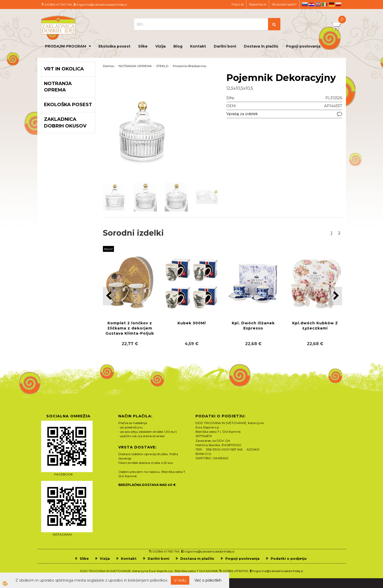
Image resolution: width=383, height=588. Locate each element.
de (332, 4)
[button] (336, 296)
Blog (178, 46)
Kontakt (198, 46)
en (318, 4)
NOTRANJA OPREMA (135, 66)
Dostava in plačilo (261, 46)
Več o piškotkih (208, 580)
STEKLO (162, 66)
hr (311, 4)
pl (338, 4)
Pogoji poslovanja (303, 46)
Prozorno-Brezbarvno (189, 66)
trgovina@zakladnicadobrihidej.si (102, 4)
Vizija (161, 46)
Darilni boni (225, 46)
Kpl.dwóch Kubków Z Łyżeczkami (315, 326)
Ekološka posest (114, 46)
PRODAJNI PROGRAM (66, 46)
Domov (109, 66)
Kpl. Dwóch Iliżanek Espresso (253, 326)
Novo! (108, 249)
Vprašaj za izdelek (242, 114)
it (325, 4)
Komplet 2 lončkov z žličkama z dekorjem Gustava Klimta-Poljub (130, 328)
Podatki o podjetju (289, 558)
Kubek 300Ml (192, 323)
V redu (180, 580)
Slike (143, 46)
